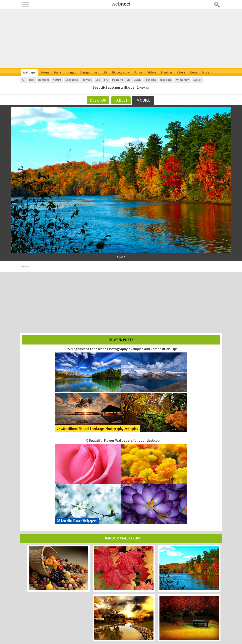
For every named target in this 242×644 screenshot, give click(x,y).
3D (105, 72)
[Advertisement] (121, 38)
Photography (121, 72)
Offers (181, 72)
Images (71, 72)
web (121, 4)
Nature (57, 80)
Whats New (182, 80)
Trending (150, 80)
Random (44, 80)
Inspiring (166, 80)
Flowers (87, 80)
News (194, 72)
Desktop (98, 100)
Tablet (121, 100)
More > (207, 72)
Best (32, 80)
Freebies (167, 72)
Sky (106, 80)
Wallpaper (30, 72)
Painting (118, 80)
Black (137, 80)
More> (198, 80)
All (24, 80)
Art (96, 72)
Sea (98, 80)
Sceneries (72, 80)
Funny (139, 72)
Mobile (143, 100)
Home (45, 72)
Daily (58, 72)
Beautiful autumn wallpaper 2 (116, 87)
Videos (152, 72)
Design (85, 72)
